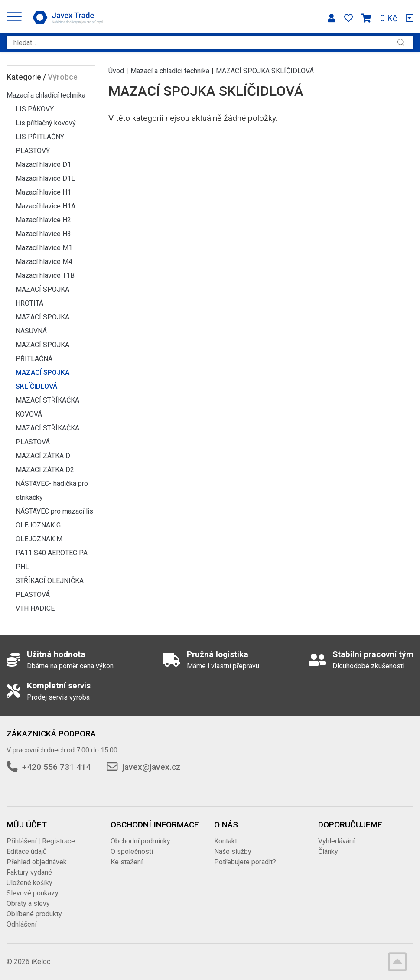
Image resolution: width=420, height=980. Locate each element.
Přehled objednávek (37, 862)
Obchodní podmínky (140, 841)
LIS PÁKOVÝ (35, 109)
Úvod (116, 71)
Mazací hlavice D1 (43, 164)
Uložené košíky (29, 883)
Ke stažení (127, 862)
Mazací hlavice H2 (43, 220)
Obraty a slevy (28, 903)
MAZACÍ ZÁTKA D (43, 456)
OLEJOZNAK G (38, 525)
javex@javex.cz (151, 767)
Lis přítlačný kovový (46, 123)
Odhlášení (21, 924)
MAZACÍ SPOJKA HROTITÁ (42, 296)
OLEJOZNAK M (39, 539)
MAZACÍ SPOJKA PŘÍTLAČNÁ (42, 352)
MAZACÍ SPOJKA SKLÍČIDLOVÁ (42, 379)
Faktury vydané (29, 872)
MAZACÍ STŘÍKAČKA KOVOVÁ (47, 407)
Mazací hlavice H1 (43, 192)
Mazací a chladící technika (46, 95)
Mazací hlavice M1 (44, 248)
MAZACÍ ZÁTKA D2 (45, 470)
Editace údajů (27, 851)
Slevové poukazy (33, 893)
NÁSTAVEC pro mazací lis (54, 511)
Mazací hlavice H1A (46, 206)
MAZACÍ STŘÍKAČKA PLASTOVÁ (47, 435)
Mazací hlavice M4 (44, 262)
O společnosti (132, 851)
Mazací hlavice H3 (43, 234)
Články (328, 851)
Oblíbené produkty (34, 914)
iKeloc (41, 962)
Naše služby (233, 851)
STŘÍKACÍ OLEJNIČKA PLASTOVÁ (50, 588)
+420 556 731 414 (56, 767)
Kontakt (226, 841)
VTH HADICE (35, 608)
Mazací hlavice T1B (45, 275)
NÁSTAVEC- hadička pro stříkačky (52, 490)
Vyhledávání (336, 841)
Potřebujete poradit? (245, 862)
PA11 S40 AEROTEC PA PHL (52, 560)
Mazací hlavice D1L (45, 178)
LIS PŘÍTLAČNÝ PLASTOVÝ (40, 144)
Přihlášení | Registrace (41, 841)
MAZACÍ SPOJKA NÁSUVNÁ (42, 324)
